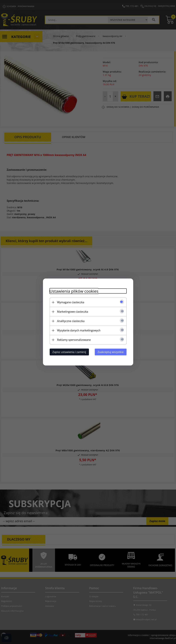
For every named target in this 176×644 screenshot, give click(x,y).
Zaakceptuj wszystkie (111, 352)
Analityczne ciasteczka (71, 321)
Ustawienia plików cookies (74, 291)
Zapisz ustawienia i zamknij (69, 352)
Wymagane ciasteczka (71, 302)
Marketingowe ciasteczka (73, 312)
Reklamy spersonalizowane (74, 340)
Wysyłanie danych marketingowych (79, 330)
